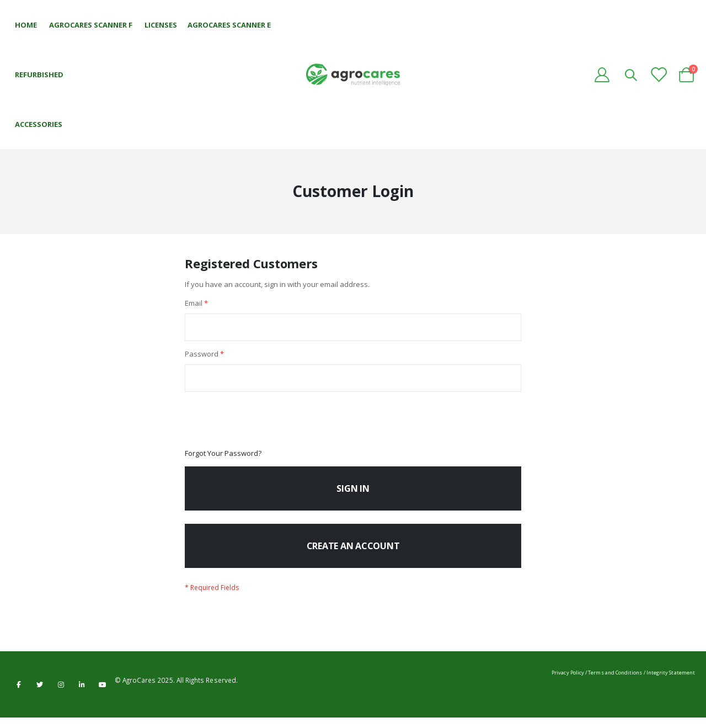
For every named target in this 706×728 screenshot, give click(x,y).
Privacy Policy (568, 683)
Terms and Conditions (615, 683)
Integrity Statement (671, 683)
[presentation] (269, 427)
